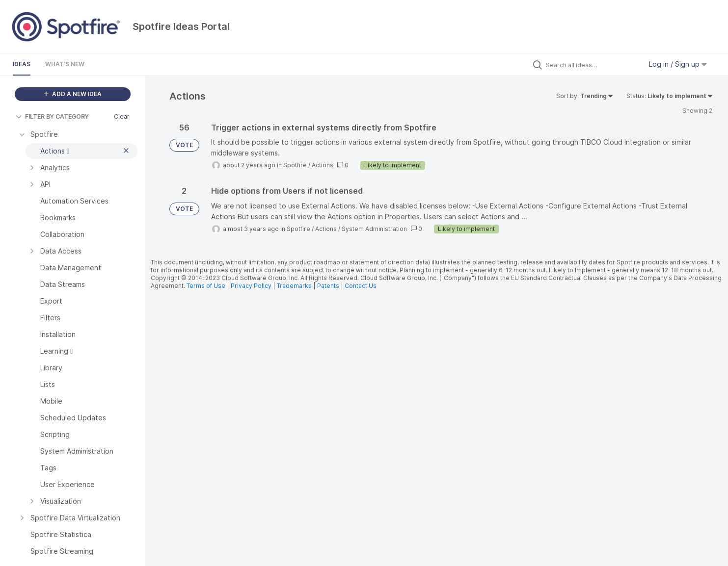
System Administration (374, 229)
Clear (122, 116)
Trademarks (295, 286)
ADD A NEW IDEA (73, 94)
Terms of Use (206, 286)
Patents (328, 286)
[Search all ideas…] (592, 65)
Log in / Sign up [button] (678, 64)
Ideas (22, 64)
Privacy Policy (251, 286)
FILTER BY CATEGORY (52, 116)
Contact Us (361, 286)
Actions (323, 165)
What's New (65, 64)
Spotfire (295, 165)
